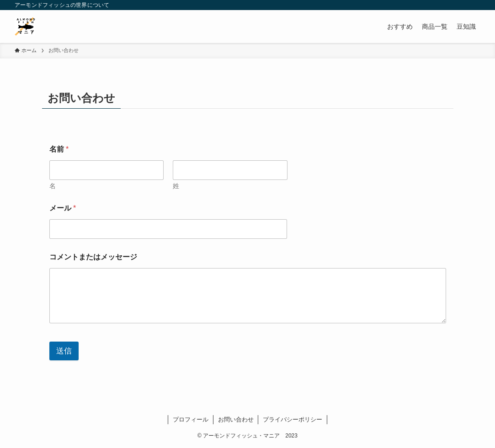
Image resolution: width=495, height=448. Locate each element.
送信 (64, 351)
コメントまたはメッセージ (93, 257)
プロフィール (191, 419)
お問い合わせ (236, 419)
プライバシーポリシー (293, 419)
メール (63, 208)
